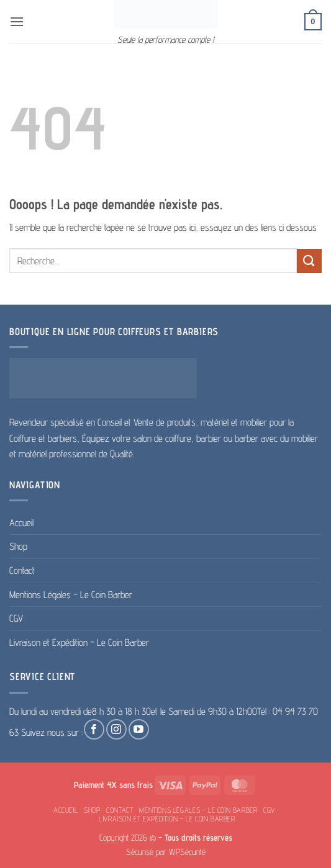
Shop (18, 546)
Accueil (21, 523)
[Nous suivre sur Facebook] (94, 729)
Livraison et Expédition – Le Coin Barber (79, 642)
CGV (16, 618)
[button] (17, 21)
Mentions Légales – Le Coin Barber (71, 595)
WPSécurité (187, 852)
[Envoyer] (309, 261)
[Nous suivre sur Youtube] (139, 729)
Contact (22, 570)
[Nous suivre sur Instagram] (116, 729)
